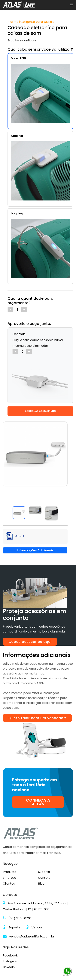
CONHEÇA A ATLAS (38, 802)
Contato (44, 878)
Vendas (34, 927)
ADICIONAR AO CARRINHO (40, 411)
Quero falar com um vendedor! (37, 718)
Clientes (9, 884)
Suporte (44, 872)
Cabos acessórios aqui (30, 642)
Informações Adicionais (35, 550)
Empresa (9, 878)
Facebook (10, 955)
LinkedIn (9, 967)
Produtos (9, 872)
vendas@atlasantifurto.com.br (29, 936)
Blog (41, 884)
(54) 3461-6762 (17, 918)
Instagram (11, 961)
